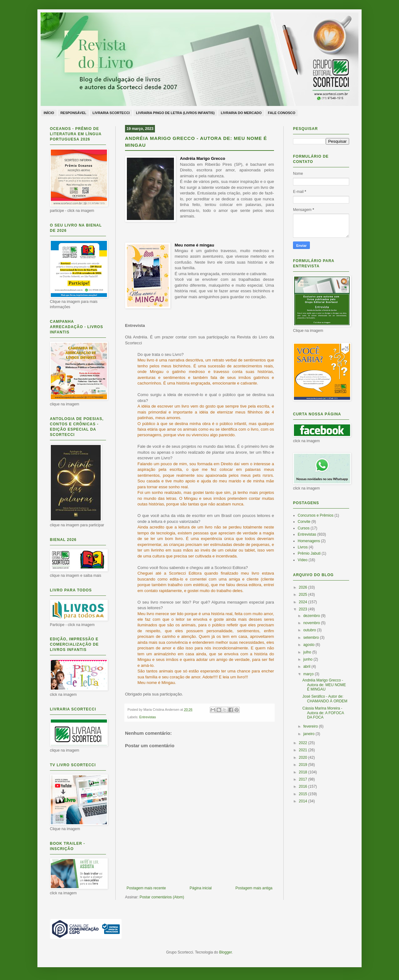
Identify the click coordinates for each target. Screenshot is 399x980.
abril (307, 667)
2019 (304, 765)
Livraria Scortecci (111, 113)
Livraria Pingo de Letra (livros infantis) (175, 113)
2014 (304, 801)
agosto (309, 645)
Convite (304, 522)
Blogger (226, 952)
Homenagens (309, 541)
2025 (304, 595)
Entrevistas (148, 717)
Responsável (73, 113)
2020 (304, 758)
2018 (304, 772)
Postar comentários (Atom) (162, 897)
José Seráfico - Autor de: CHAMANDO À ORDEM (325, 699)
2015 (304, 794)
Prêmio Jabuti (309, 553)
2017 (304, 779)
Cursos (304, 528)
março (309, 674)
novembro (312, 623)
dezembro (312, 616)
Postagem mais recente (146, 888)
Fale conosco (281, 113)
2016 (304, 786)
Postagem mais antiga (254, 888)
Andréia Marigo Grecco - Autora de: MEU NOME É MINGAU (324, 685)
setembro (312, 638)
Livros (303, 547)
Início (49, 113)
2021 (304, 750)
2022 (304, 743)
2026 (304, 587)
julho (308, 652)
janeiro (309, 734)
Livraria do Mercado (241, 113)
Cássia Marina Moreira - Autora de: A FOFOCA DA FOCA (323, 713)
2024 (304, 602)
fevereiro (311, 726)
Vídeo (303, 560)
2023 (304, 609)
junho (308, 659)
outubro (310, 630)
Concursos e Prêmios (316, 515)
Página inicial (201, 888)
